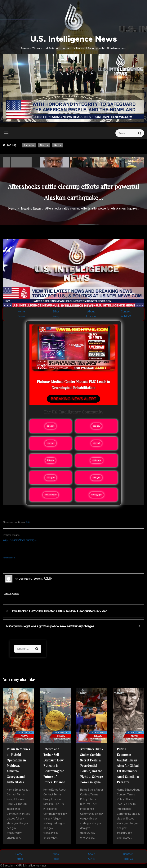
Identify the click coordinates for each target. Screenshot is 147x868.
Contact (126, 311)
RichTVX (126, 316)
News (58, 145)
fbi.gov (51, 460)
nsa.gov (51, 443)
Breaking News (11, 593)
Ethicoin (91, 316)
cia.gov (96, 426)
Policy (56, 316)
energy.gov (97, 495)
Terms (21, 316)
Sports (44, 145)
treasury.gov (51, 495)
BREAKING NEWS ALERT (73, 399)
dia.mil (96, 443)
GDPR (92, 859)
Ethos (56, 311)
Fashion (29, 145)
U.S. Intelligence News (74, 39)
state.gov (97, 460)
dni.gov (51, 426)
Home (21, 311)
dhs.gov (51, 478)
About (91, 311)
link (27, 522)
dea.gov (96, 478)
